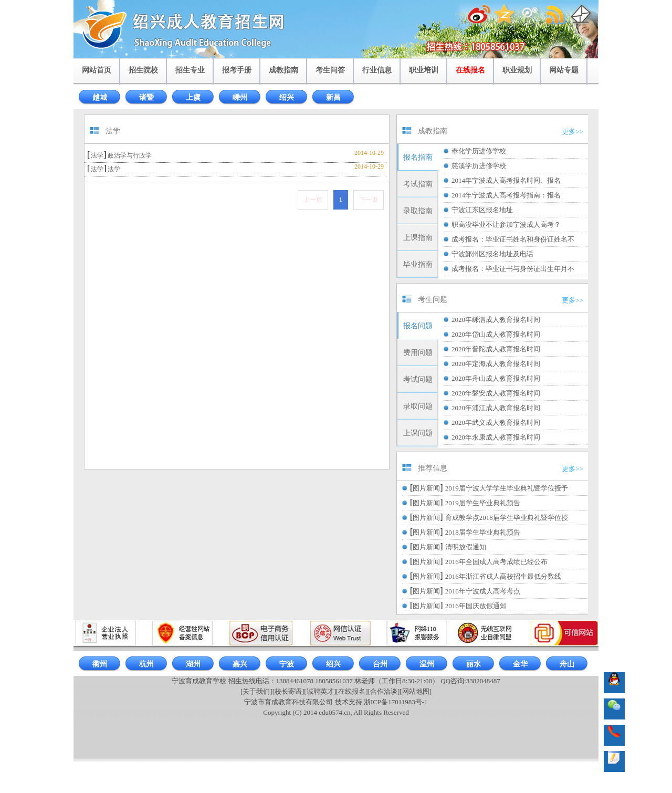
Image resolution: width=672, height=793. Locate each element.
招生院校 (143, 70)
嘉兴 (240, 664)
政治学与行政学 (130, 155)
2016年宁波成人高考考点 (483, 591)
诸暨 (146, 97)
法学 (97, 155)
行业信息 (377, 70)
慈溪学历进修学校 (479, 166)
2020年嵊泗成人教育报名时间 (496, 320)
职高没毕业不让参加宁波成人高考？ (506, 225)
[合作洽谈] (384, 691)
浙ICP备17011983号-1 (396, 702)
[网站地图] (416, 691)
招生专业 (190, 70)
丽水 (474, 664)
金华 (520, 664)
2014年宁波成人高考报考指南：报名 (506, 195)
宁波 (287, 664)
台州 (380, 664)
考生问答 (330, 70)
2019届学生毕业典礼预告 (483, 503)
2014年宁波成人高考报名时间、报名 (506, 180)
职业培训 (424, 70)
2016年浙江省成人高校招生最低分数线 (503, 576)
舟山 (567, 664)
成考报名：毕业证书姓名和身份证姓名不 (513, 239)
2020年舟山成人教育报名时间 (496, 378)
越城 (100, 97)
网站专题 (564, 70)
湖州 (193, 664)
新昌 (333, 97)
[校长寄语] (288, 691)
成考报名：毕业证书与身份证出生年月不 (513, 269)
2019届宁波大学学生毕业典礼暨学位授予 (507, 488)
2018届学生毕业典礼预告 (483, 532)
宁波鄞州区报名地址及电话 (492, 254)
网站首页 (97, 70)
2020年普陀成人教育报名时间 (496, 349)
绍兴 (287, 97)
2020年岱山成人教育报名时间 (496, 334)
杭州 (146, 664)
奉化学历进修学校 (479, 151)
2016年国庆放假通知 (476, 606)
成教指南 (283, 70)
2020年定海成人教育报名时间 (496, 364)
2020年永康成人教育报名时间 (496, 437)
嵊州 (240, 97)
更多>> (573, 132)
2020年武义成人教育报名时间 (496, 422)
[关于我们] (256, 691)
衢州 (100, 664)
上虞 (193, 97)
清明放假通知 (466, 547)
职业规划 (517, 70)
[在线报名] (352, 691)
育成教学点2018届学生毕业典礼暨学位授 (507, 518)
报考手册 (237, 70)
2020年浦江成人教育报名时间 (496, 408)
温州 (427, 664)
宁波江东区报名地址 (482, 210)
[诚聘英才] (320, 691)
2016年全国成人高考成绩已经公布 (496, 562)
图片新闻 (426, 488)
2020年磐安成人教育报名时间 (496, 393)
